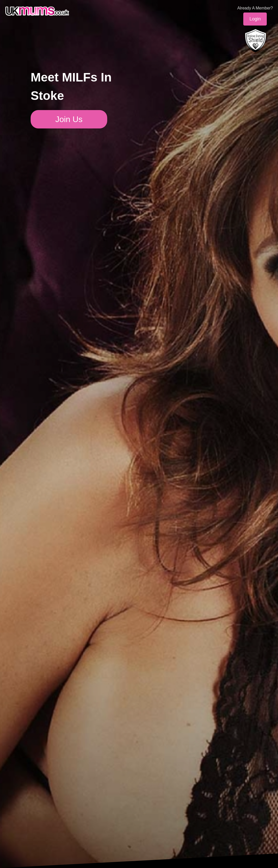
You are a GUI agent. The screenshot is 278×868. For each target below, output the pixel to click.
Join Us (69, 119)
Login (255, 19)
